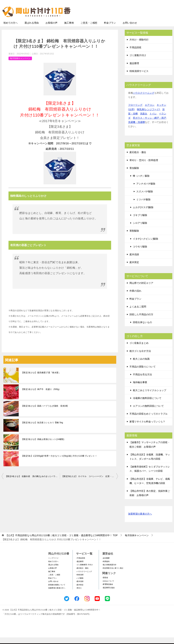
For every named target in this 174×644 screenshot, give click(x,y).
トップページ (53, 565)
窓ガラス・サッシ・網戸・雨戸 (150, 124)
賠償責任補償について (57, 591)
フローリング (135, 112)
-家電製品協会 (108, 591)
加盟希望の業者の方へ (140, 521)
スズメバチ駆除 (145, 198)
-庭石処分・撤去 (82, 575)
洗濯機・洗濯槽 (136, 129)
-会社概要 (106, 565)
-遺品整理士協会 (108, 594)
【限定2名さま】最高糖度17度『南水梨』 (41, 379)
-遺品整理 (80, 568)
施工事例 (69, 29)
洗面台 (144, 120)
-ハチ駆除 (80, 585)
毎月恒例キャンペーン (20, 65)
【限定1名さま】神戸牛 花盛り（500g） (41, 396)
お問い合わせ (130, 29)
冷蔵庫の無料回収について (147, 405)
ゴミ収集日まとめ (139, 350)
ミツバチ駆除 (143, 206)
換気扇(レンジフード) (148, 116)
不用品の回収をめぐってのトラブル (149, 420)
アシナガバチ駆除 (146, 190)
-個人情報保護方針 (109, 571)
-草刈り (79, 595)
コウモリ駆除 (140, 253)
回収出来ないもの (142, 329)
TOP (62, 542)
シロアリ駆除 (140, 230)
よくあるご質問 (138, 313)
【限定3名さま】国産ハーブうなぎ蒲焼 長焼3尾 (45, 413)
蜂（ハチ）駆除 (141, 182)
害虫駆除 (134, 175)
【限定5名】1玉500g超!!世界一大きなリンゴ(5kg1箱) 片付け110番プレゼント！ (59, 463)
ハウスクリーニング (144, 99)
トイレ (153, 120)
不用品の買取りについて (143, 373)
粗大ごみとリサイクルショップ (150, 397)
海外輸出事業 (140, 389)
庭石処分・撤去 (138, 159)
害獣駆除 (134, 237)
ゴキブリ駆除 (140, 222)
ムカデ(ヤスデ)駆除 (143, 214)
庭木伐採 (134, 261)
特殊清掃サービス (139, 78)
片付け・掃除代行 (139, 46)
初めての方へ (11, 29)
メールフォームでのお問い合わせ (141, 20)
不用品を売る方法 (142, 381)
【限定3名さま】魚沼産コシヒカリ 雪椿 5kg (42, 429)
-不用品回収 (81, 565)
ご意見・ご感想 (89, 29)
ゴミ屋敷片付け (138, 62)
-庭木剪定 (80, 591)
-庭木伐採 (80, 588)
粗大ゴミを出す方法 (140, 358)
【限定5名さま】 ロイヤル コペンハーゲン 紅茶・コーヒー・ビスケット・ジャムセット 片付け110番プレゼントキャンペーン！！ (90, 483)
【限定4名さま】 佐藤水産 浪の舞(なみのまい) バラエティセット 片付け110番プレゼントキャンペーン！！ (32, 483)
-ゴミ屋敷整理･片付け (84, 571)
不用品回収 (135, 54)
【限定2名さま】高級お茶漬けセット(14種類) (43, 446)
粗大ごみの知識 (141, 365)
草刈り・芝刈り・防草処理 (144, 167)
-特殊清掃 (80, 581)
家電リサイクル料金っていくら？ (147, 428)
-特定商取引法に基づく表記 (113, 575)
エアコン (150, 112)
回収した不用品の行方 (141, 321)
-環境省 (105, 584)
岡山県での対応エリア (141, 290)
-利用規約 (106, 568)
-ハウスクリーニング (84, 578)
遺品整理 (134, 70)
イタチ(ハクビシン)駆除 (146, 245)
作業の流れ (135, 297)
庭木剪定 (134, 269)
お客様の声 (51, 29)
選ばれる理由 (32, 29)
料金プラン (110, 29)
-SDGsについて (108, 588)
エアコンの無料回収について (148, 413)
